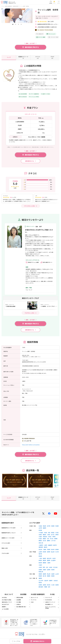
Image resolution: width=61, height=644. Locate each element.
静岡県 (44, 563)
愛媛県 (49, 577)
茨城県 (49, 550)
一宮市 (40, 559)
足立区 (44, 541)
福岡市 (51, 581)
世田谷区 (45, 537)
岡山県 (49, 575)
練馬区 (40, 541)
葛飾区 (49, 541)
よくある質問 (9, 610)
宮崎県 (57, 585)
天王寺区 (55, 568)
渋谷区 (50, 537)
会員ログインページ (52, 603)
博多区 (40, 583)
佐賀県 (40, 585)
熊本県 (49, 585)
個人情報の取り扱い (23, 607)
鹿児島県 (41, 587)
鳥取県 (40, 575)
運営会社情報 (23, 598)
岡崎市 (44, 559)
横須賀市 (41, 548)
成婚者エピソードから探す (12, 539)
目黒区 (57, 535)
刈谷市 (54, 559)
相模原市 (50, 546)
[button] (13, 24)
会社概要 (23, 600)
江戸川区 (53, 541)
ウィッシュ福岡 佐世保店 (24, 6)
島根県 (44, 575)
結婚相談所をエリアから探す (12, 529)
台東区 (40, 535)
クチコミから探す (12, 544)
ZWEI (38, 603)
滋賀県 (49, 570)
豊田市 (44, 561)
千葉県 (44, 550)
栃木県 (53, 550)
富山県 (53, 552)
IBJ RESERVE (52, 600)
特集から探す (12, 549)
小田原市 (41, 546)
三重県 (49, 563)
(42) (52, 57)
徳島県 (40, 577)
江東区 (49, 535)
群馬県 (57, 550)
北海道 (40, 527)
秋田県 (57, 527)
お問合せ (23, 605)
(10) (38, 57)
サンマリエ (38, 600)
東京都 (40, 531)
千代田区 (41, 533)
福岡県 (40, 579)
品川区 (53, 535)
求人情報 (23, 603)
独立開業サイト (52, 605)
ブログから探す (12, 554)
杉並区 (40, 539)
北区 (48, 539)
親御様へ (9, 607)
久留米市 (46, 581)
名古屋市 (53, 561)
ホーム (3, 6)
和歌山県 (41, 572)
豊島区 (44, 539)
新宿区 (53, 533)
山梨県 (40, 552)
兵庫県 (40, 570)
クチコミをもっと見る (29, 207)
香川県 (44, 577)
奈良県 (53, 570)
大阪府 (40, 566)
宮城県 (53, 527)
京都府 (44, 570)
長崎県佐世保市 (16, 6)
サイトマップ (52, 598)
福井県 (40, 554)
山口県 (57, 575)
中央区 (46, 533)
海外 (49, 587)
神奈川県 (41, 543)
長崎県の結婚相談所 (8, 6)
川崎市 (46, 546)
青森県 (44, 527)
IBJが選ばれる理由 (9, 600)
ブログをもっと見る (29, 314)
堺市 (44, 568)
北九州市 (41, 581)
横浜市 (46, 548)
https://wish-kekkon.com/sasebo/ (31, 445)
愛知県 (40, 557)
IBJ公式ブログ (9, 605)
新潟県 (44, 552)
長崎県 (44, 585)
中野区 (54, 537)
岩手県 (49, 527)
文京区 (57, 533)
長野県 (49, 552)
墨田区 (44, 535)
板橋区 (56, 539)
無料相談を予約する (39, 641)
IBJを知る (9, 598)
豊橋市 (49, 561)
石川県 (57, 552)
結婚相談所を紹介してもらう (12, 534)
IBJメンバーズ (38, 598)
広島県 (53, 575)
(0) (23, 57)
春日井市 (49, 559)
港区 (49, 533)
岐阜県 (40, 563)
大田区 (40, 537)
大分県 (53, 585)
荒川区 (52, 539)
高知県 (53, 577)
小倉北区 (56, 581)
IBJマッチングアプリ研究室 (52, 608)
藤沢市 (55, 546)
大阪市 (40, 568)
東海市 (40, 561)
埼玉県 (40, 550)
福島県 (44, 529)
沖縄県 (46, 587)
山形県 (40, 529)
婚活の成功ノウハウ (9, 603)
